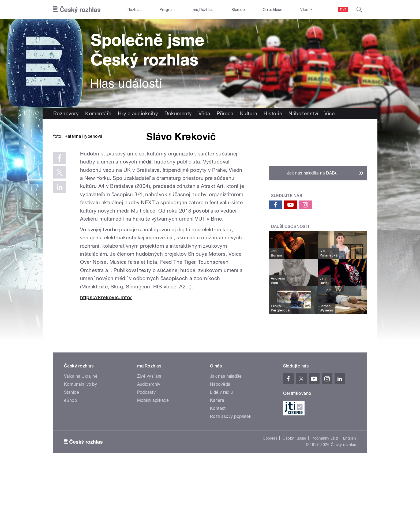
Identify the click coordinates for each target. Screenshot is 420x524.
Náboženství (303, 113)
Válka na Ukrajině (81, 434)
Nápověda (220, 442)
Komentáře (98, 113)
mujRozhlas (203, 10)
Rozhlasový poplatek (231, 475)
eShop (70, 458)
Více (332, 113)
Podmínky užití (325, 496)
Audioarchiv (149, 442)
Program (167, 10)
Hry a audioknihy (138, 113)
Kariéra (217, 458)
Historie (273, 113)
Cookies (270, 496)
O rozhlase (273, 10)
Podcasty (147, 450)
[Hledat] (359, 10)
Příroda (225, 113)
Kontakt (218, 467)
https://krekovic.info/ (106, 378)
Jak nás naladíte (226, 434)
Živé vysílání (149, 434)
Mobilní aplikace (153, 458)
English (350, 496)
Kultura (249, 113)
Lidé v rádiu (222, 450)
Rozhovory (66, 113)
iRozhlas (134, 10)
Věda (204, 113)
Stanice (238, 10)
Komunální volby (80, 442)
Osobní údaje (295, 496)
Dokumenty (178, 113)
